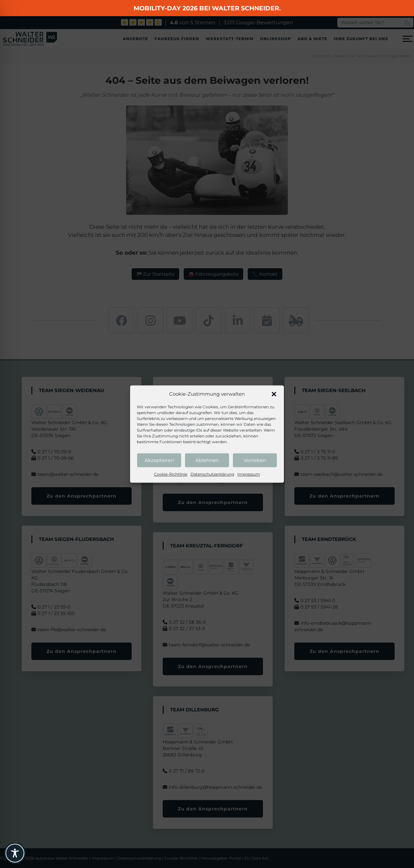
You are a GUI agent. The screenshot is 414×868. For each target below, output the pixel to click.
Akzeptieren (159, 460)
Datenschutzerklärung (212, 474)
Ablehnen (207, 460)
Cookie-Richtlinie (171, 474)
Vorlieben (255, 460)
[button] (274, 394)
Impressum (249, 474)
